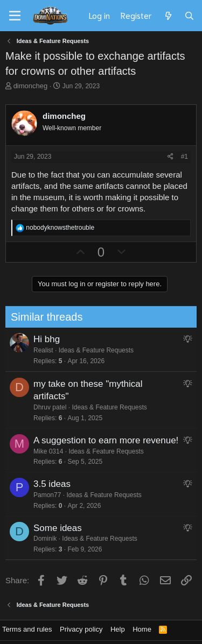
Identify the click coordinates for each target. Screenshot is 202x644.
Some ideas (53, 528)
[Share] (170, 157)
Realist (39, 350)
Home (142, 629)
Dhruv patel (46, 407)
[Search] (189, 16)
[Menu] (15, 16)
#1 (184, 157)
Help (118, 629)
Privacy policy (81, 629)
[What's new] (168, 16)
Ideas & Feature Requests (92, 350)
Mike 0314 (44, 451)
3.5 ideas (48, 484)
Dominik (41, 539)
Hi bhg (42, 339)
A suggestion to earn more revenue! (102, 440)
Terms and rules (27, 629)
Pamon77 (43, 495)
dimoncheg (31, 86)
